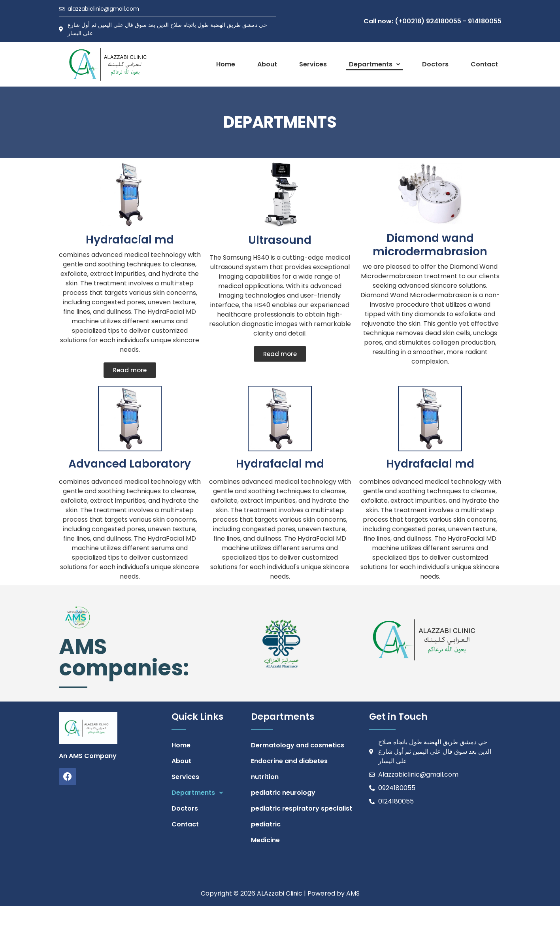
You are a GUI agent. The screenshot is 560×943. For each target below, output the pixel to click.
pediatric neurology (283, 793)
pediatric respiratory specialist (302, 808)
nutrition (265, 777)
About (267, 64)
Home (226, 64)
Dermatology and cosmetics (298, 745)
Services (313, 64)
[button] (374, 64)
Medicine (265, 840)
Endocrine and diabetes (289, 761)
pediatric (266, 824)
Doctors (435, 64)
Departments (374, 64)
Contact (484, 64)
